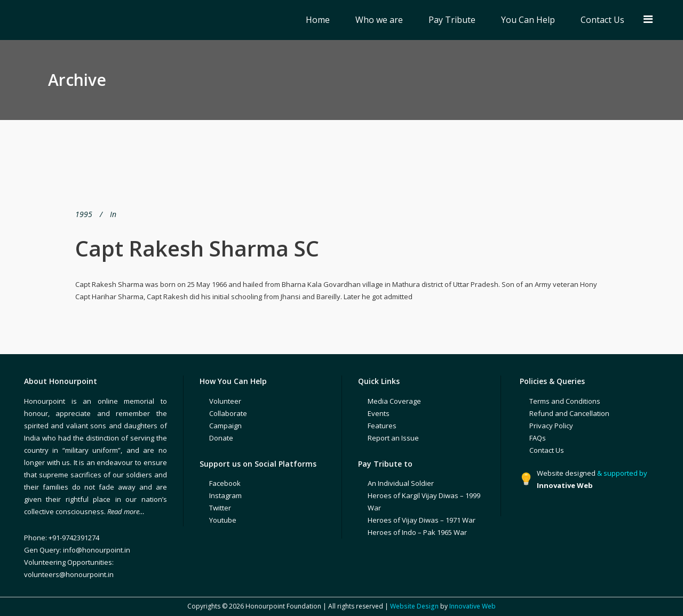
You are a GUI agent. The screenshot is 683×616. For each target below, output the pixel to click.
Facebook (225, 483)
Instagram (225, 495)
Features (382, 426)
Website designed (566, 473)
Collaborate (228, 413)
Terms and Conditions (565, 401)
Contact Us (547, 450)
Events (379, 413)
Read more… (126, 511)
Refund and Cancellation (569, 413)
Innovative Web (472, 606)
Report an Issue (393, 438)
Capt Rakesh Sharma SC (197, 248)
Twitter (220, 508)
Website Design (414, 606)
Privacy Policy (551, 426)
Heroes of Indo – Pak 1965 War (417, 532)
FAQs (538, 438)
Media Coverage (394, 401)
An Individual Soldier (401, 483)
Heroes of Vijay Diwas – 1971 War (422, 520)
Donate (221, 438)
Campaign (225, 426)
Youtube (223, 520)
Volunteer (225, 401)
